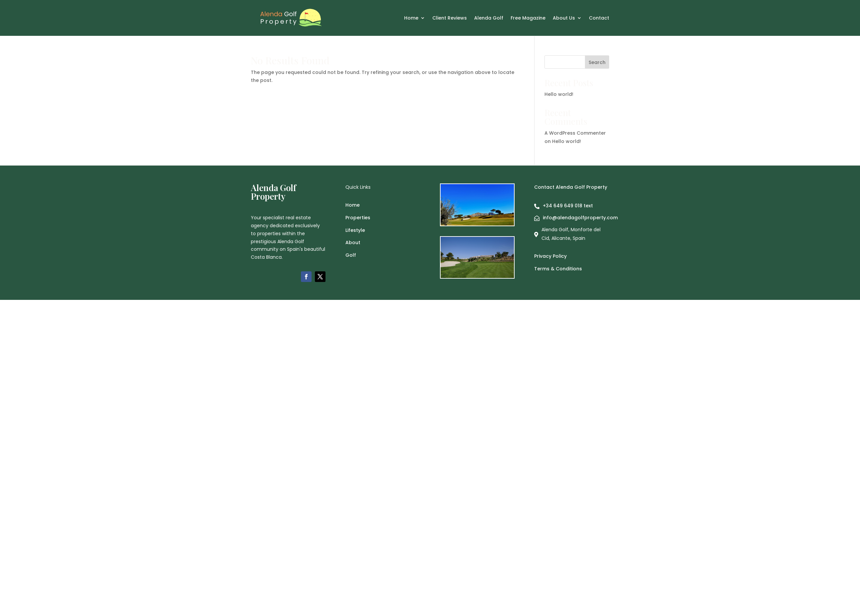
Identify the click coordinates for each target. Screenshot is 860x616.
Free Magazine (528, 18)
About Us (564, 18)
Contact (599, 18)
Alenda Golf (489, 18)
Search (597, 62)
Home (411, 18)
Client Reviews (450, 18)
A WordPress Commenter (575, 133)
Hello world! (559, 94)
